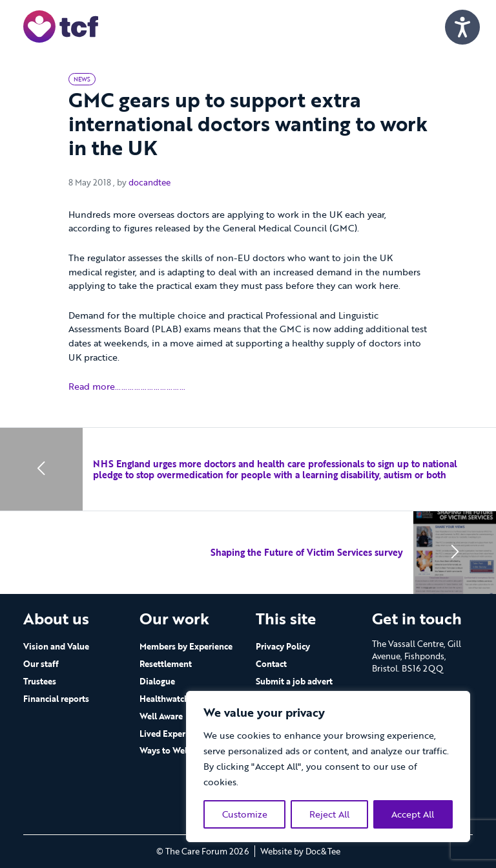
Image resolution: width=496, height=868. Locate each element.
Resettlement (166, 664)
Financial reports (56, 699)
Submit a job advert (294, 681)
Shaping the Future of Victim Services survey (307, 552)
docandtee (150, 182)
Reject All (329, 814)
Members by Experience (186, 646)
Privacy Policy (283, 646)
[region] (328, 767)
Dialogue (157, 681)
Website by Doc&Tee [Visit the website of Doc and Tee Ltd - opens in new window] (300, 851)
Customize (245, 814)
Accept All (413, 814)
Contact (271, 664)
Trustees (40, 681)
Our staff (41, 664)
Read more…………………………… (127, 386)
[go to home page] (61, 26)
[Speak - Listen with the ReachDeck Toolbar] (462, 27)
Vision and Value (56, 646)
